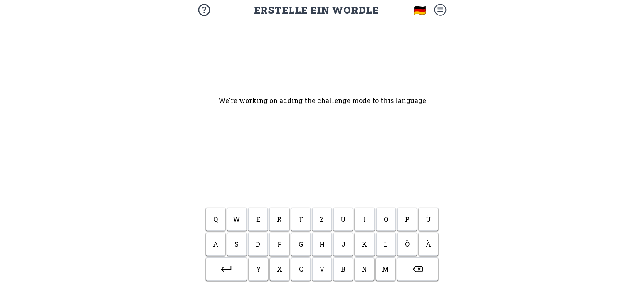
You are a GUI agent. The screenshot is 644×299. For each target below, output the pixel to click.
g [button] (301, 244)
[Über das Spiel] (204, 10)
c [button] (301, 269)
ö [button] (407, 244)
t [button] (301, 219)
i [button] (365, 219)
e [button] (258, 219)
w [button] (237, 219)
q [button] (216, 219)
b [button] (343, 269)
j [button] (343, 244)
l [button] (386, 244)
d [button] (258, 244)
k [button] (364, 244)
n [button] (364, 269)
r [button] (279, 219)
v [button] (322, 269)
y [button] (259, 269)
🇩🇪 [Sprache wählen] (420, 10)
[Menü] (440, 10)
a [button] (216, 244)
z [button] (322, 219)
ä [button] (428, 244)
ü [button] (428, 219)
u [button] (343, 219)
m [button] (385, 269)
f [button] (279, 244)
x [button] (280, 269)
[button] (227, 269)
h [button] (322, 244)
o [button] (386, 219)
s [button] (237, 244)
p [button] (407, 219)
